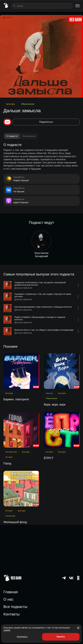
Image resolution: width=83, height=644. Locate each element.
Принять (61, 637)
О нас (8, 599)
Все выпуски (29, 136)
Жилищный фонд (15, 522)
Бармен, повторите (16, 399)
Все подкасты (15, 607)
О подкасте (12, 136)
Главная (11, 592)
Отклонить (22, 637)
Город (7, 463)
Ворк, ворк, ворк (55, 404)
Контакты (12, 614)
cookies (7, 630)
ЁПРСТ (49, 458)
